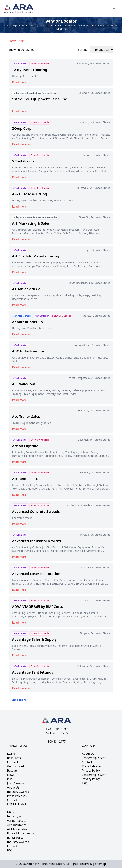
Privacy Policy (91, 771)
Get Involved (16, 766)
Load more (19, 700)
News (11, 775)
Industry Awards (18, 792)
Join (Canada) (16, 783)
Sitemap (100, 864)
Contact (12, 800)
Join (10, 779)
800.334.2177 (57, 742)
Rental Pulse (15, 838)
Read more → (21, 82)
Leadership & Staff (94, 758)
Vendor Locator (17, 821)
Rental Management (21, 833)
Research (13, 771)
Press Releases (17, 796)
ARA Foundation (18, 829)
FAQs (85, 783)
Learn (11, 754)
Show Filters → (18, 41)
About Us (13, 787)
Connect (13, 762)
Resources (14, 758)
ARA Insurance (17, 825)
